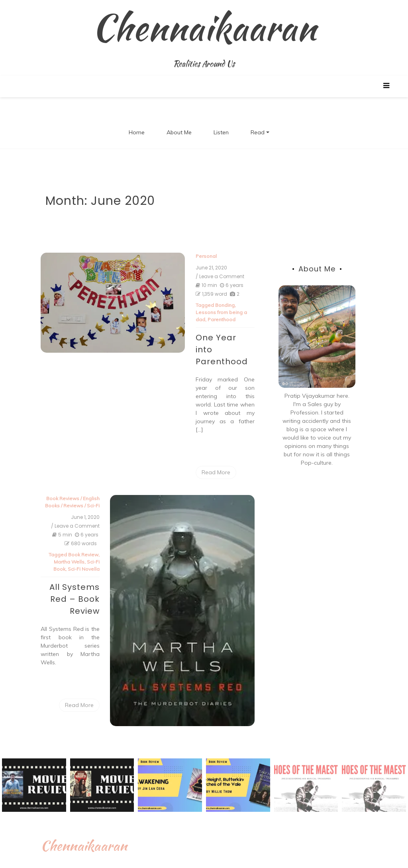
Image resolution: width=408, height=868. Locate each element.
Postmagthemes (309, 858)
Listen (221, 133)
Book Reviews (70, 470)
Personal (199, 256)
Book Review (91, 526)
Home (137, 133)
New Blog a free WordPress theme (230, 858)
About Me (179, 133)
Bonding (217, 305)
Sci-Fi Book (93, 533)
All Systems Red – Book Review (82, 571)
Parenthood (202, 320)
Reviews (81, 477)
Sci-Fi (101, 477)
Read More (208, 444)
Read (258, 133)
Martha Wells (62, 533)
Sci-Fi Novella (91, 541)
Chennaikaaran (204, 27)
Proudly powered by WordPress (119, 858)
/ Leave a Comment (212, 277)
